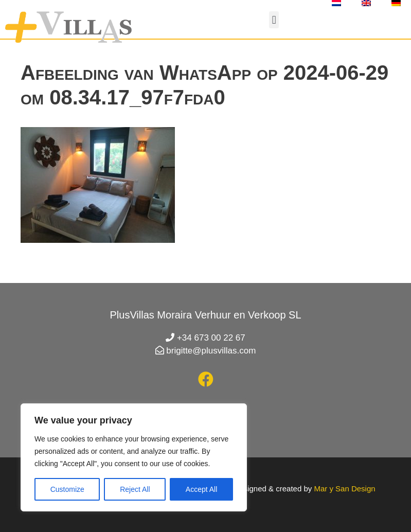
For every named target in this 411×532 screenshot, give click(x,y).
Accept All (201, 489)
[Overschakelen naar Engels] (366, 3)
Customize (67, 489)
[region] (134, 457)
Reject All (135, 489)
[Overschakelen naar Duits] (396, 3)
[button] (274, 20)
